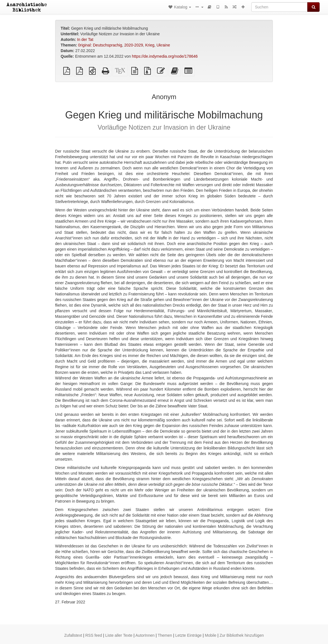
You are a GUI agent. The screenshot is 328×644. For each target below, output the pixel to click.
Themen (165, 635)
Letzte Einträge (188, 635)
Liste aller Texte (119, 635)
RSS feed (94, 635)
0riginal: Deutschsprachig (100, 45)
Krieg (150, 45)
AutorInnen (145, 635)
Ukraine (163, 45)
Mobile (211, 635)
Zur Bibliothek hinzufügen (242, 635)
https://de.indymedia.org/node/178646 (165, 56)
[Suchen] (279, 7)
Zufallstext (73, 635)
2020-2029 (134, 45)
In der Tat (85, 39)
